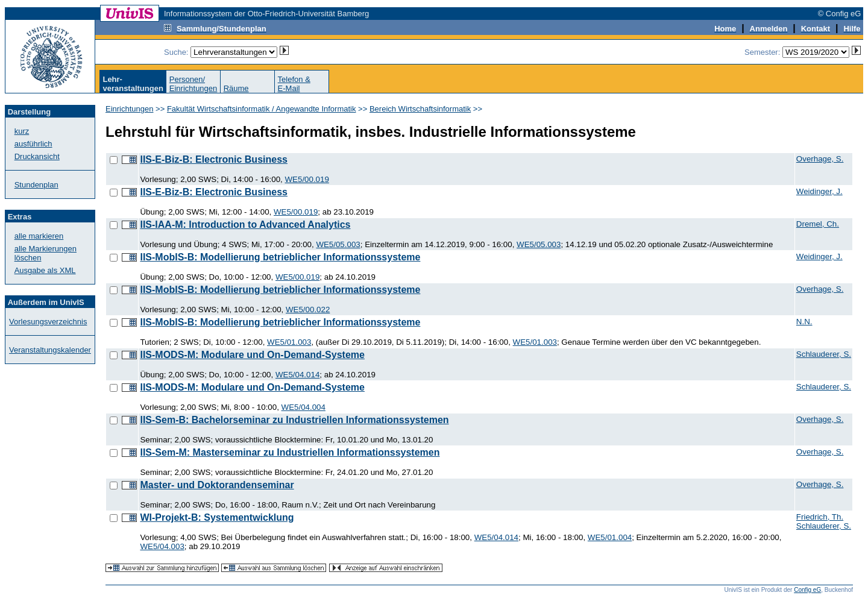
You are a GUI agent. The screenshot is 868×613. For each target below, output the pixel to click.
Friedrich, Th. (820, 517)
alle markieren (39, 236)
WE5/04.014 (297, 375)
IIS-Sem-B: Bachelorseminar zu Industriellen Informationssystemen (294, 420)
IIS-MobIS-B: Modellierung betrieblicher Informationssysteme (280, 257)
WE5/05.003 (338, 244)
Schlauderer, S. (824, 354)
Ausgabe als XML (45, 270)
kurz (22, 131)
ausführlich (33, 144)
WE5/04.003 (162, 546)
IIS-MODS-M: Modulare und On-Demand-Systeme (252, 355)
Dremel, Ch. (818, 224)
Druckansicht (37, 156)
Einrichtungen (130, 109)
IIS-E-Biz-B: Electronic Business (214, 159)
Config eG (807, 590)
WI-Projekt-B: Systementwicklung (217, 517)
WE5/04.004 (303, 407)
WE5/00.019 (307, 179)
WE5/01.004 (610, 537)
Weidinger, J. (819, 191)
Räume (236, 88)
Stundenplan (36, 185)
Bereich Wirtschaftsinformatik (420, 109)
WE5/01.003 (289, 342)
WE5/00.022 (308, 310)
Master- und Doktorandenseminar (217, 485)
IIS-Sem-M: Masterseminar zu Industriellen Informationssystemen (290, 452)
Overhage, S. (820, 159)
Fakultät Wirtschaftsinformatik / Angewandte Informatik (262, 109)
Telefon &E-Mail (294, 84)
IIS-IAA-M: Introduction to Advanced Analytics (245, 225)
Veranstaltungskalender (50, 350)
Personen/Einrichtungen (193, 84)
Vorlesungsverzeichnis (48, 322)
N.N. (804, 322)
